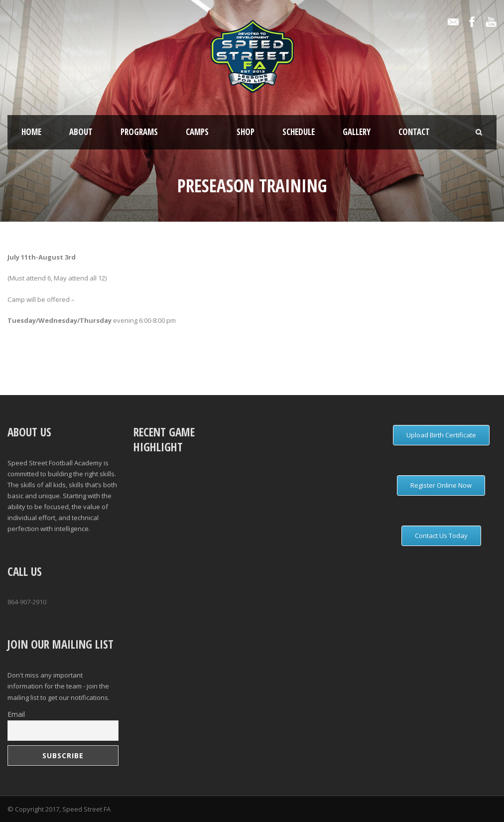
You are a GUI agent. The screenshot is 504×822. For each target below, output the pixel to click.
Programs (139, 132)
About (81, 132)
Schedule (299, 132)
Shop (246, 132)
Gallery (357, 132)
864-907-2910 (27, 602)
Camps (197, 132)
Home (31, 132)
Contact (414, 132)
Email (16, 714)
